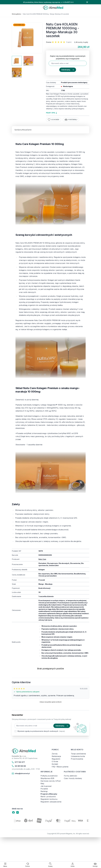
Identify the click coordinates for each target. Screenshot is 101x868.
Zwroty (55, 754)
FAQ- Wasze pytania (60, 767)
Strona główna (16, 14)
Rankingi (44, 791)
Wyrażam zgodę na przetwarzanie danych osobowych (38, 731)
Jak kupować (46, 786)
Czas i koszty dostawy (73, 778)
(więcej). (62, 731)
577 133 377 (18, 762)
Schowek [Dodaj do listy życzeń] (54, 120)
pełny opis (51, 113)
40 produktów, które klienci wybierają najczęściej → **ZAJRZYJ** (48, 2)
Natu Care (42, 559)
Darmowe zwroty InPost (51, 781)
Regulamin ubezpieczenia (51, 802)
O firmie (55, 761)
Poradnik (44, 789)
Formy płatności (70, 776)
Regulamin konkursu (49, 799)
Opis (16, 130)
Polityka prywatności (49, 776)
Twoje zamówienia (78, 754)
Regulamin (56, 759)
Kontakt (55, 764)
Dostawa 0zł (19, 25)
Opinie (29, 130)
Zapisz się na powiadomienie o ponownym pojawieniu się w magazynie (68, 57)
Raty (42, 784)
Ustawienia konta (78, 756)
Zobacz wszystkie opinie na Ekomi (51, 702)
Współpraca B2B (47, 778)
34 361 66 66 (19, 766)
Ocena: (49, 42)
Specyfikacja (22, 130)
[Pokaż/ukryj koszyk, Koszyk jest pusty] (95, 865)
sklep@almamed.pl (21, 774)
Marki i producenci (48, 797)
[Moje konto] (73, 865)
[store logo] (53, 8)
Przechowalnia (77, 759)
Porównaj (71, 120)
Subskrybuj (68, 70)
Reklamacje (56, 756)
